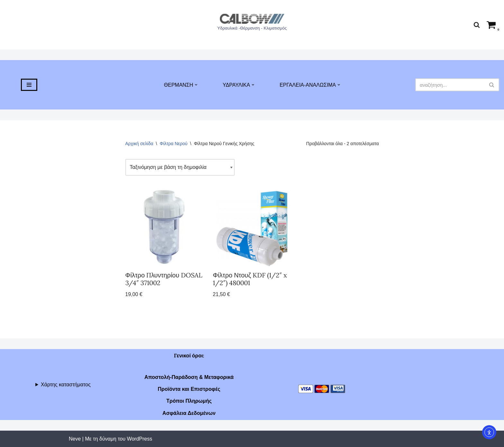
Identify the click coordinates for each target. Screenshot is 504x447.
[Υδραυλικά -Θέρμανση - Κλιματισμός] (252, 23)
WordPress (140, 439)
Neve (75, 439)
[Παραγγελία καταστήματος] (180, 167)
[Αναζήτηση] (477, 25)
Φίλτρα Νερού (174, 144)
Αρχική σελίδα (139, 144)
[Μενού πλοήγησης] (29, 85)
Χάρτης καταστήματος (66, 385)
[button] (196, 85)
